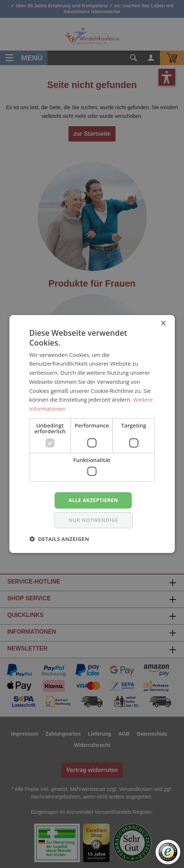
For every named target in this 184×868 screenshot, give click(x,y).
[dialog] (92, 434)
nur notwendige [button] (93, 520)
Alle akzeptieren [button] (93, 500)
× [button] (163, 324)
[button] (59, 539)
